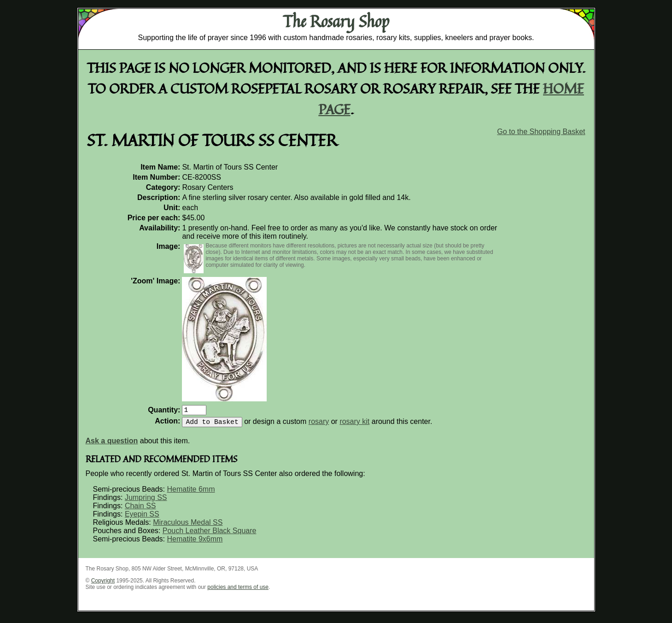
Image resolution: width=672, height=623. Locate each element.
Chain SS (140, 509)
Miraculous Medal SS (188, 526)
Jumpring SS (146, 501)
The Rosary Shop (336, 21)
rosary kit (354, 425)
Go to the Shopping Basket (541, 132)
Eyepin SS (142, 518)
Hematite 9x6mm (195, 543)
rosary (319, 425)
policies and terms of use (238, 591)
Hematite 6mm (191, 493)
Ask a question (112, 444)
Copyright (103, 584)
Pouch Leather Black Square (210, 534)
